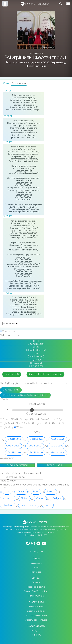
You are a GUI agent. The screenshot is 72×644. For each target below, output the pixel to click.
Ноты (36, 568)
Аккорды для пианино (36, 615)
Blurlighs (57, 498)
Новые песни (36, 563)
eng (36, 552)
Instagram (36, 630)
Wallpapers (8, 458)
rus (30, 552)
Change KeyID (11, 390)
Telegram (36, 635)
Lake (36, 492)
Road (48, 505)
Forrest (51, 492)
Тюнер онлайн (36, 607)
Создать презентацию (36, 620)
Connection (8, 331)
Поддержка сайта (36, 587)
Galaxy (40, 498)
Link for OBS (12, 374)
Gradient (8, 505)
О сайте (36, 582)
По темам (36, 572)
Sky (7, 492)
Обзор (7, 83)
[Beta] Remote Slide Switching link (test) (25, 395)
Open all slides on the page (45, 374)
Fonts (5, 399)
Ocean (21, 492)
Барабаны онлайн (36, 611)
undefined (10, 324)
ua (43, 552)
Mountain (8, 498)
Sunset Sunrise (29, 505)
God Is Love (14, 439)
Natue (25, 498)
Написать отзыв (36, 596)
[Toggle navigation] (68, 4)
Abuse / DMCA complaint (36, 591)
